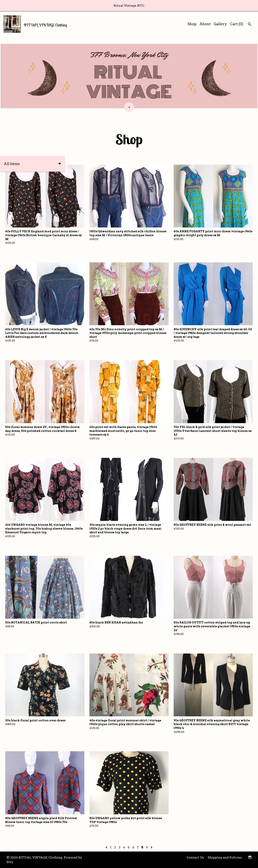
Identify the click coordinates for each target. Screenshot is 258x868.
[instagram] (250, 858)
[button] (32, 164)
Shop (192, 24)
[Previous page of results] (107, 847)
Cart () (237, 24)
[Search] (250, 25)
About (205, 24)
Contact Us (195, 857)
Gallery (220, 24)
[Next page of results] (152, 847)
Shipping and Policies (225, 857)
